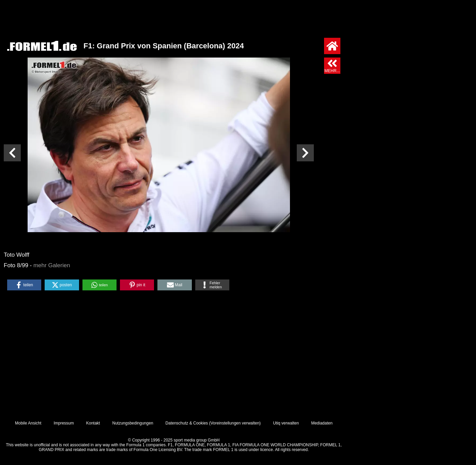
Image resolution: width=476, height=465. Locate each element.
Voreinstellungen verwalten (235, 423)
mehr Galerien (52, 265)
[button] (24, 285)
